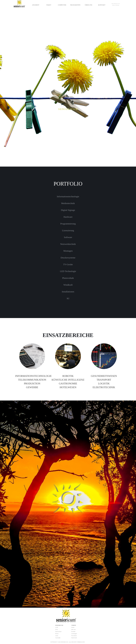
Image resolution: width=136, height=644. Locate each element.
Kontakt (73, 631)
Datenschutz (58, 631)
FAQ (56, 629)
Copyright (58, 638)
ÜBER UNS (89, 5)
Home (73, 627)
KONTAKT (102, 5)
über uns (73, 629)
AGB (57, 627)
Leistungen (74, 634)
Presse (57, 634)
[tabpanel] (116, 4)
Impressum (74, 638)
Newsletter (74, 636)
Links (57, 636)
